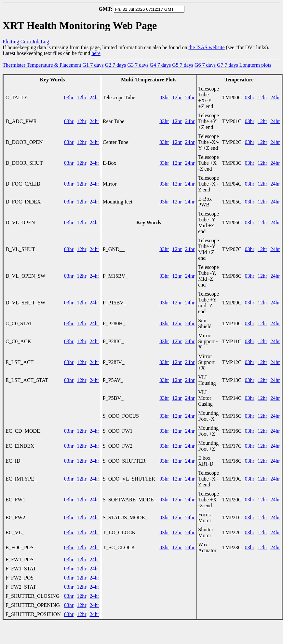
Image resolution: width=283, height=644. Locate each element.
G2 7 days (116, 65)
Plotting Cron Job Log (26, 42)
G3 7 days (138, 65)
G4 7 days (160, 65)
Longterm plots (255, 65)
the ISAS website (206, 47)
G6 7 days (205, 65)
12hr (81, 98)
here (96, 53)
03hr (69, 98)
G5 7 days (183, 65)
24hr (94, 98)
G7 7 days (228, 65)
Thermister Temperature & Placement (42, 65)
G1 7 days (93, 65)
